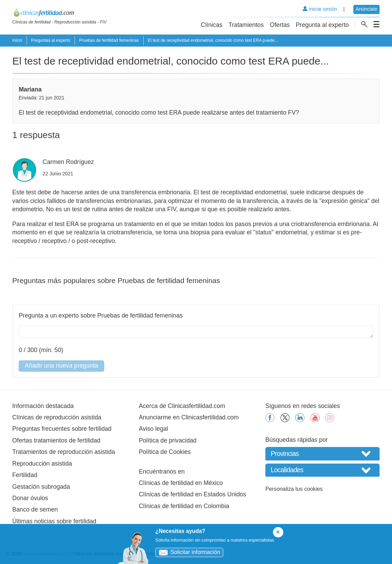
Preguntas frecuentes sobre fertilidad (62, 429)
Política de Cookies (165, 452)
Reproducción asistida (42, 464)
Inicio (17, 40)
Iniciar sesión (320, 9)
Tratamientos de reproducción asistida (64, 452)
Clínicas (212, 25)
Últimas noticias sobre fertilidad (54, 521)
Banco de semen (35, 509)
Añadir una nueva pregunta (61, 366)
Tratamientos (246, 25)
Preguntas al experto (51, 40)
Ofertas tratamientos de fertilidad (56, 440)
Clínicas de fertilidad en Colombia (184, 506)
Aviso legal (153, 429)
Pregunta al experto (322, 25)
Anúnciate (367, 9)
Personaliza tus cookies (294, 489)
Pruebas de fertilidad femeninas (109, 40)
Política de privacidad (168, 440)
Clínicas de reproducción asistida (57, 417)
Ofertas (280, 25)
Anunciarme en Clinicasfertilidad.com (189, 417)
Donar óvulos (30, 498)
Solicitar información (188, 552)
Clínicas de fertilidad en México (181, 483)
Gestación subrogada (41, 487)
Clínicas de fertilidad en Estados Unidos (192, 494)
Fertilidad (25, 475)
